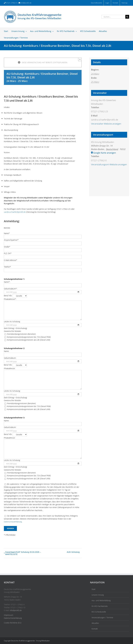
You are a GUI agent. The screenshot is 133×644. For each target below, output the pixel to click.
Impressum (9, 615)
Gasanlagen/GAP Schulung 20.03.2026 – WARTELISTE (23, 553)
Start (94, 589)
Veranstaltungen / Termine (102, 617)
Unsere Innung (98, 595)
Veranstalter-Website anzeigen (106, 124)
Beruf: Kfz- (15, 296)
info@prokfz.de (26, 3)
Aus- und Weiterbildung (101, 600)
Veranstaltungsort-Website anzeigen (109, 164)
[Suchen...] (113, 17)
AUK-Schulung (73, 552)
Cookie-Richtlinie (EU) (13, 623)
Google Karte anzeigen (104, 153)
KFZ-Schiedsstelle (99, 612)
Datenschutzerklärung (13, 522)
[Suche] (127, 17)
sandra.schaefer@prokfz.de (15, 212)
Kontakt (95, 629)
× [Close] (80, 59)
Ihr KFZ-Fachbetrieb (100, 606)
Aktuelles (95, 623)
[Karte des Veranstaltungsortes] (109, 189)
